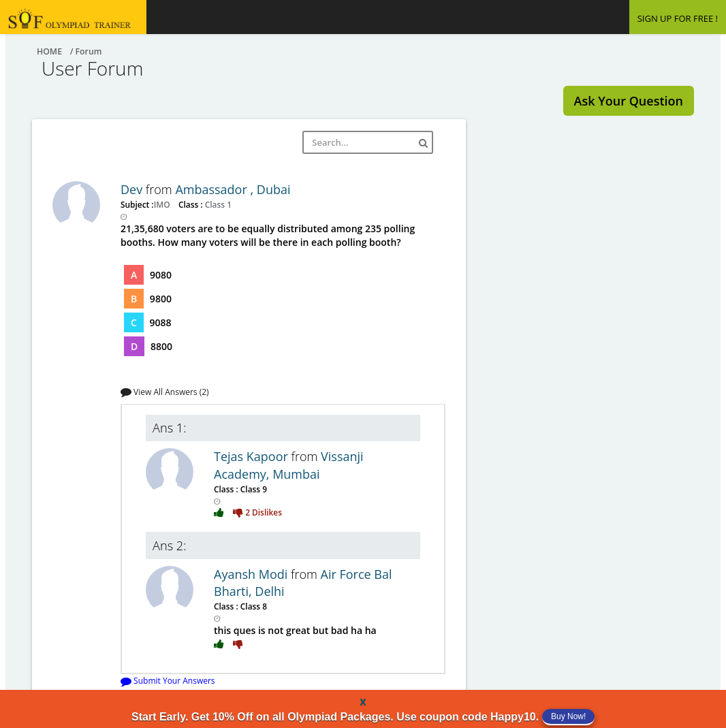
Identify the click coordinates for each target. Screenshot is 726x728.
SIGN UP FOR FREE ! (678, 18)
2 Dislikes (257, 512)
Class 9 (253, 489)
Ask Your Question (629, 101)
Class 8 (253, 606)
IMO (163, 204)
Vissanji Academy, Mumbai (289, 465)
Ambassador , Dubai (233, 189)
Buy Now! (568, 716)
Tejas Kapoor (253, 456)
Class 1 (217, 204)
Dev (133, 189)
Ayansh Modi (252, 574)
